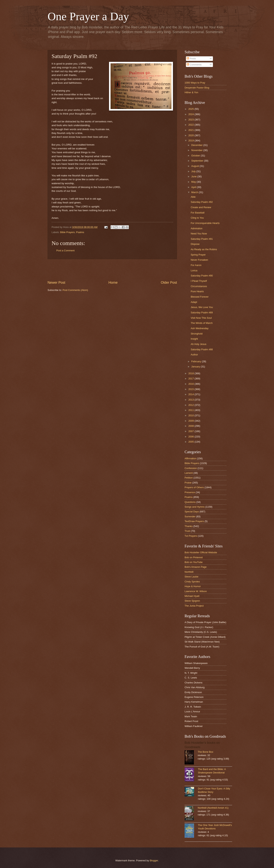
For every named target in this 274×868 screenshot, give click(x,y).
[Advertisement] (112, 270)
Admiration (197, 228)
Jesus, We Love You (202, 307)
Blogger (154, 860)
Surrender (190, 516)
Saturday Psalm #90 (202, 276)
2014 (191, 394)
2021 (191, 130)
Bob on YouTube (194, 562)
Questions (190, 502)
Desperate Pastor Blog (197, 88)
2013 (191, 400)
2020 (191, 135)
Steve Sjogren (192, 601)
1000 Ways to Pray (195, 83)
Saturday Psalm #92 (202, 202)
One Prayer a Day (88, 16)
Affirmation (190, 458)
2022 (191, 125)
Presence (190, 492)
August (195, 166)
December (197, 145)
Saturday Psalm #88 (202, 349)
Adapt (194, 302)
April (194, 187)
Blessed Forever (200, 297)
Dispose (195, 244)
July (194, 171)
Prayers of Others (194, 487)
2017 (191, 379)
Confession (191, 468)
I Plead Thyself (199, 281)
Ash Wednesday (200, 328)
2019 (191, 141)
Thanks (189, 526)
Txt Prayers (191, 536)
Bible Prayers (67, 232)
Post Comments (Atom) (75, 290)
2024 (191, 114)
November (197, 150)
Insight (194, 339)
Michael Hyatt (192, 596)
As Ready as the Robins (204, 249)
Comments (194, 65)
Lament (189, 473)
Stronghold (197, 334)
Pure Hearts (197, 291)
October (196, 156)
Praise (188, 483)
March (195, 192)
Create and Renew (201, 207)
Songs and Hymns (195, 507)
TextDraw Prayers (194, 521)
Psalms (80, 232)
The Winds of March (202, 323)
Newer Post (56, 283)
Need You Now (199, 234)
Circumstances (199, 286)
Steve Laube (191, 577)
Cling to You (197, 218)
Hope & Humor (193, 586)
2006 (191, 437)
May (194, 182)
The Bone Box (205, 752)
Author (194, 355)
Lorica (194, 270)
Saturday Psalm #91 (202, 239)
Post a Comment (65, 250)
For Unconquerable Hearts (205, 223)
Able (193, 197)
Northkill (189, 572)
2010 (191, 415)
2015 (191, 389)
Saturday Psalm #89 (202, 313)
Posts (191, 59)
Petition (189, 478)
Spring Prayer (198, 255)
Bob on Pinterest (194, 557)
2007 (191, 431)
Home (113, 283)
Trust (187, 531)
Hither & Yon (191, 92)
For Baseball (198, 213)
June (194, 176)
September (198, 161)
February (196, 361)
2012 (191, 405)
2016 (191, 384)
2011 (191, 410)
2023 (191, 120)
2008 (191, 426)
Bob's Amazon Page (196, 567)
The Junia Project (194, 606)
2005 (191, 442)
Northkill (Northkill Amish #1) (213, 808)
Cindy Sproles (192, 582)
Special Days (192, 512)
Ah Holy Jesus (198, 344)
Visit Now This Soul (201, 318)
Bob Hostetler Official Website (201, 552)
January (196, 367)
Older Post (169, 283)
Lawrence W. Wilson (196, 591)
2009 (191, 421)
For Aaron (196, 265)
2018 (191, 373)
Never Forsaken (199, 260)
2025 (191, 109)
